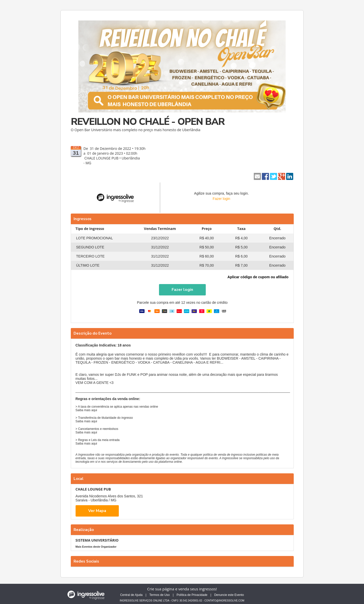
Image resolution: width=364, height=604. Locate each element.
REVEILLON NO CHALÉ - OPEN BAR (148, 122)
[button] (182, 290)
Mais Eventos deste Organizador (96, 547)
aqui (94, 410)
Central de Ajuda (131, 595)
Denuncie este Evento (229, 595)
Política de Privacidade (192, 595)
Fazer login (221, 199)
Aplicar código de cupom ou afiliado (258, 277)
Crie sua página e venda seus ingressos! (182, 589)
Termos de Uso (160, 595)
